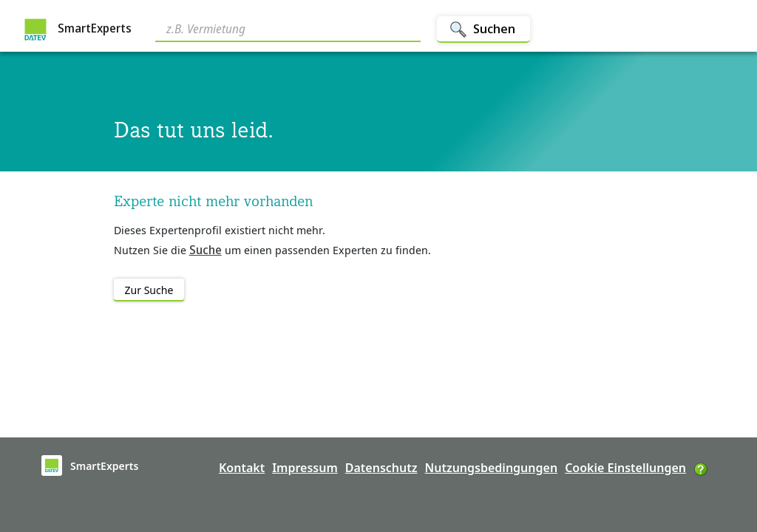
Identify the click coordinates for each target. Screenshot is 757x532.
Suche (206, 250)
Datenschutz (381, 468)
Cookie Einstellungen (625, 468)
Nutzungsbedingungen (492, 468)
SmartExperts (78, 30)
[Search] (288, 31)
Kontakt (242, 468)
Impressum (305, 468)
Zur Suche (149, 290)
